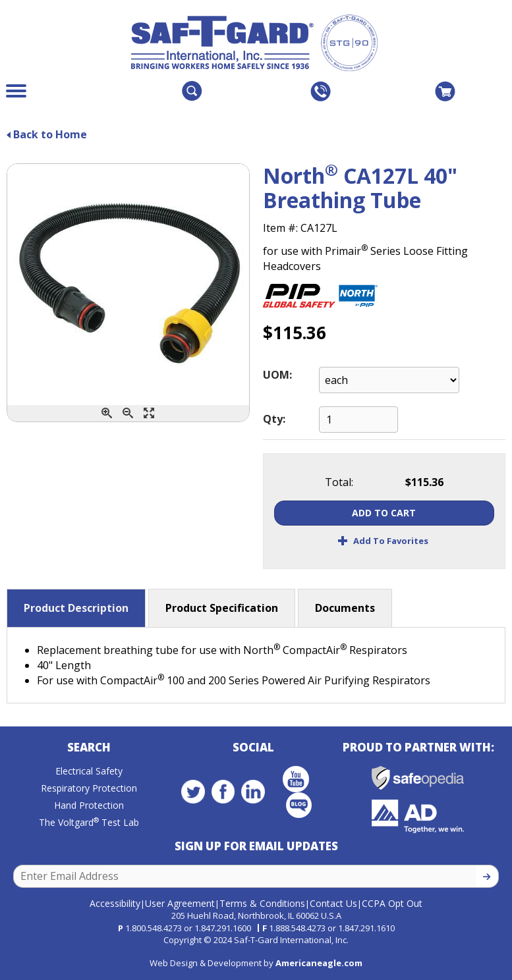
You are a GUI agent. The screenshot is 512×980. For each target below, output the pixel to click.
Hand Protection (89, 805)
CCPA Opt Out (392, 903)
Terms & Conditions (262, 903)
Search (89, 747)
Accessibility (115, 903)
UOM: (277, 375)
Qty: (274, 419)
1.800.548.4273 (154, 928)
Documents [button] (345, 608)
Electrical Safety (89, 771)
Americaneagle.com (319, 963)
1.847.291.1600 (223, 928)
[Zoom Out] (128, 413)
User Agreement (180, 903)
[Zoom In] (107, 413)
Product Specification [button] (222, 608)
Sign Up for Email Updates (256, 846)
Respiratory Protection (89, 788)
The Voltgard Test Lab (89, 822)
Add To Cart (384, 513)
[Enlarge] (149, 413)
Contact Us (333, 903)
